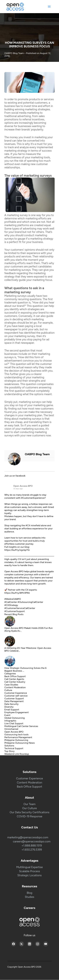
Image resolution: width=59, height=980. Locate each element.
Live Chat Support (14, 723)
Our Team (29, 804)
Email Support (12, 710)
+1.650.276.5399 (32, 850)
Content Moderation (15, 687)
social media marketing (25, 113)
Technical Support (14, 748)
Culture (8, 690)
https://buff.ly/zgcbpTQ (17, 550)
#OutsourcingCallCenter (30, 602)
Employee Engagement (17, 712)
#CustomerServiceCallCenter (20, 608)
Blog (29, 893)
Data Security (11, 704)
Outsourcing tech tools (16, 735)
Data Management (14, 701)
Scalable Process (30, 871)
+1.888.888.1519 (32, 846)
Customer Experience (16, 693)
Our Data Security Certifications (29, 812)
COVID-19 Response (29, 816)
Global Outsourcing (15, 718)
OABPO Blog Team (14, 53)
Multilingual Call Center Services (21, 726)
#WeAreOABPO (13, 599)
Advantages (30, 861)
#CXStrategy (11, 605)
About (30, 798)
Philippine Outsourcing (16, 740)
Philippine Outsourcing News (19, 743)
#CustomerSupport (15, 611)
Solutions (9, 746)
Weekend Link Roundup (17, 754)
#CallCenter (11, 602)
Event (7, 715)
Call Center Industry (15, 682)
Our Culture (29, 808)
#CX (28, 525)
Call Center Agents (14, 679)
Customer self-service (16, 696)
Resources (30, 886)
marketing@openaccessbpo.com (28, 837)
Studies (29, 897)
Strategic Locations (29, 875)
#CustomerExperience (33, 498)
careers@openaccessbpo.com (32, 841)
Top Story (9, 751)
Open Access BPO (23, 486)
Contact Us (29, 827)
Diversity (9, 707)
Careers (30, 908)
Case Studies (11, 685)
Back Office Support (15, 676)
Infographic (10, 721)
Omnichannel (11, 729)
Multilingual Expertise (29, 867)
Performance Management (18, 737)
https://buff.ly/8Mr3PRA (17, 593)
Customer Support (14, 698)
